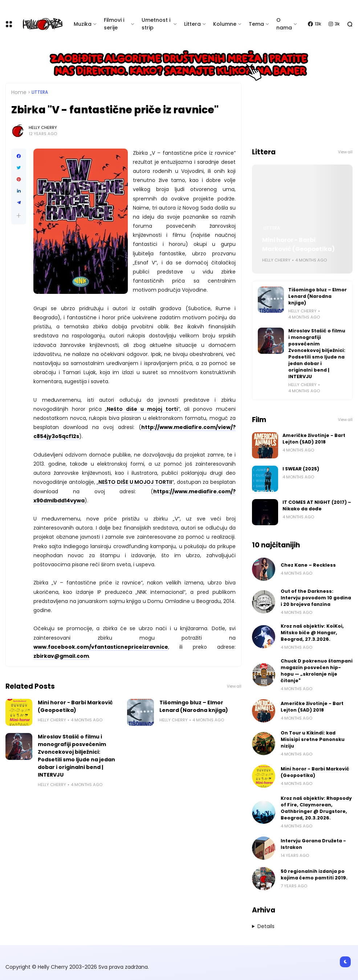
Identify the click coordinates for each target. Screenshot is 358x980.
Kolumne (225, 24)
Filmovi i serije (114, 24)
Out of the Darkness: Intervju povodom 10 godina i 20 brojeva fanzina (316, 598)
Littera (192, 24)
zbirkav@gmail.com (61, 656)
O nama (284, 24)
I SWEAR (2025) (301, 469)
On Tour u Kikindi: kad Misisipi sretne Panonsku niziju (313, 739)
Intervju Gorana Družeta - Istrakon (313, 844)
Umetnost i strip (156, 24)
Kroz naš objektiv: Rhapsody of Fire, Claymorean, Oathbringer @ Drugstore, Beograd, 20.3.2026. (316, 808)
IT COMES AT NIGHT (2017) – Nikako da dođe (317, 505)
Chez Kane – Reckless (308, 565)
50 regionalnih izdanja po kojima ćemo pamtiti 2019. (314, 874)
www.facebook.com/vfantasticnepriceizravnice (101, 647)
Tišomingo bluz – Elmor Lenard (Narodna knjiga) (194, 706)
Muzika (83, 24)
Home (19, 92)
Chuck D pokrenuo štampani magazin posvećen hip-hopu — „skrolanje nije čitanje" (317, 671)
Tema (256, 24)
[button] (19, 216)
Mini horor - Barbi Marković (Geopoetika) (75, 706)
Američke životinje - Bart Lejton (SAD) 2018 (314, 439)
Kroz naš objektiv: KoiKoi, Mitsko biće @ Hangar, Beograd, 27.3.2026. (312, 633)
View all (234, 686)
